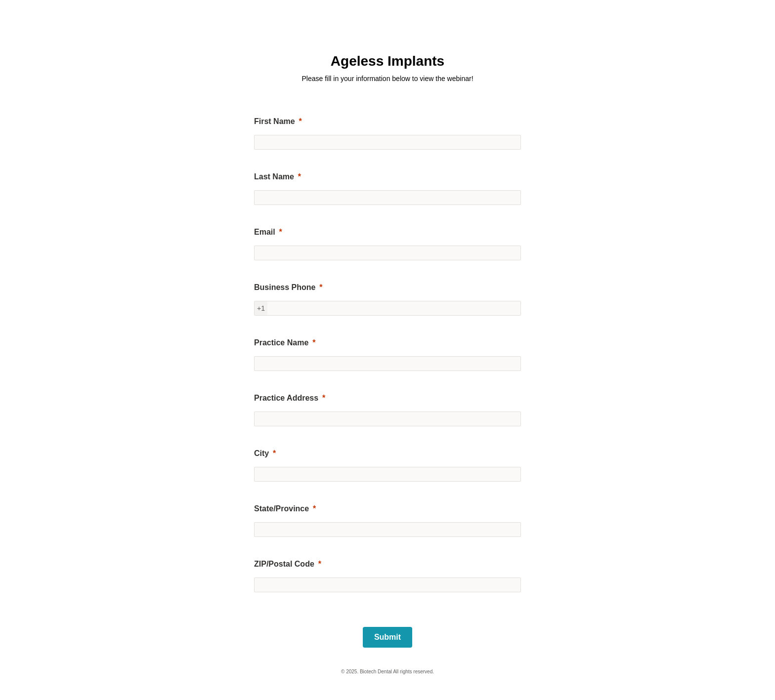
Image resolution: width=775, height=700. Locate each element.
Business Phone (285, 287)
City (261, 453)
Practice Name (281, 343)
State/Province (281, 509)
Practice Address (286, 398)
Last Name (274, 177)
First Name (275, 121)
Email (265, 232)
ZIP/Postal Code (284, 564)
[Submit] (387, 637)
